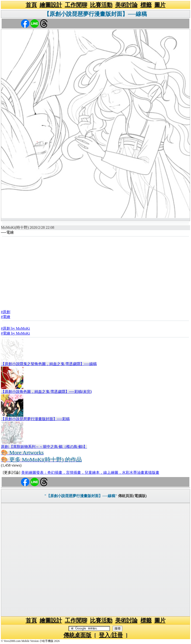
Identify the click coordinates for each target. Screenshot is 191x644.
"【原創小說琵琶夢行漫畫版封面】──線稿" (81, 496)
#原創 (6, 312)
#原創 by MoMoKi (15, 328)
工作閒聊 (76, 5)
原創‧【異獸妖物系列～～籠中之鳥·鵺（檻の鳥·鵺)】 (44, 447)
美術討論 (126, 5)
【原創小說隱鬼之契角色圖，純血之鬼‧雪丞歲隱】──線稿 (49, 364)
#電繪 (6, 317)
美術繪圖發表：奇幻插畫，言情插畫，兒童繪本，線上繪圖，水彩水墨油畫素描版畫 (90, 473)
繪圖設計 (51, 5)
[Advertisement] (95, 272)
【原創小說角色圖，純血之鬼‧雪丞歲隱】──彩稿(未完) (46, 392)
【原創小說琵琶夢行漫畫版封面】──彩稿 (35, 419)
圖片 (160, 5)
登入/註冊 (111, 635)
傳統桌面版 (77, 635)
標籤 (146, 5)
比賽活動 (101, 5)
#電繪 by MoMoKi (15, 333)
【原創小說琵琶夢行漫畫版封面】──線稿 (95, 14)
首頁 (31, 5)
